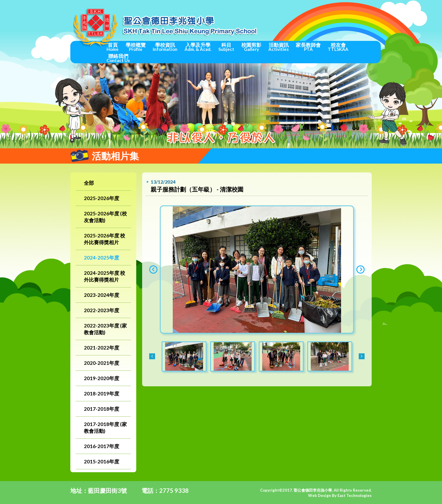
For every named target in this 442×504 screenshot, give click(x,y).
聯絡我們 (118, 58)
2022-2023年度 (102, 310)
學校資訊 (165, 47)
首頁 (113, 47)
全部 (89, 183)
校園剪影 (251, 47)
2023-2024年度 (102, 295)
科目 (226, 47)
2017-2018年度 (102, 409)
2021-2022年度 (102, 348)
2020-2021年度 (102, 363)
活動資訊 (279, 47)
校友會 (338, 47)
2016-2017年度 (102, 446)
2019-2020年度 (102, 378)
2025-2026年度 (102, 198)
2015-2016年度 (102, 461)
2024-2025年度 (102, 258)
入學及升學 (198, 47)
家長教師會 (308, 47)
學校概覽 (136, 47)
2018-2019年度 (102, 394)
